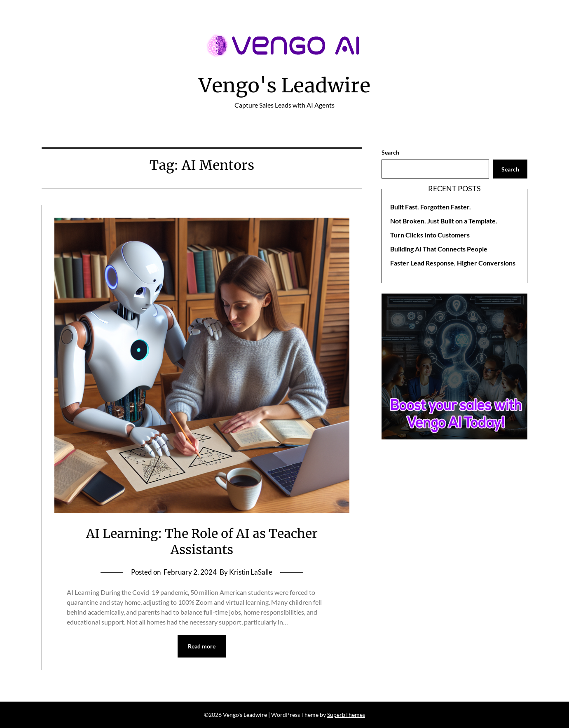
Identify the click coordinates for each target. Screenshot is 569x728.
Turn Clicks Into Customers (430, 235)
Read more (202, 646)
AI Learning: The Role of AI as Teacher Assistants (202, 541)
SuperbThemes (346, 715)
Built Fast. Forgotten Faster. (431, 207)
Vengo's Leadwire (284, 85)
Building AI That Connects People (439, 249)
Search (390, 152)
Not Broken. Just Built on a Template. (444, 221)
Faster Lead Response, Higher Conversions (453, 263)
